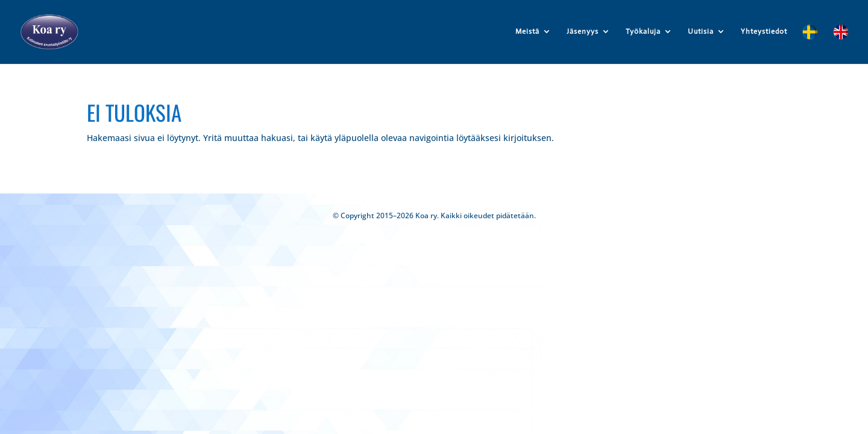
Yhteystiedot (764, 32)
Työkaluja (643, 32)
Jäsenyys (583, 32)
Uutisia (701, 32)
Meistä (527, 32)
